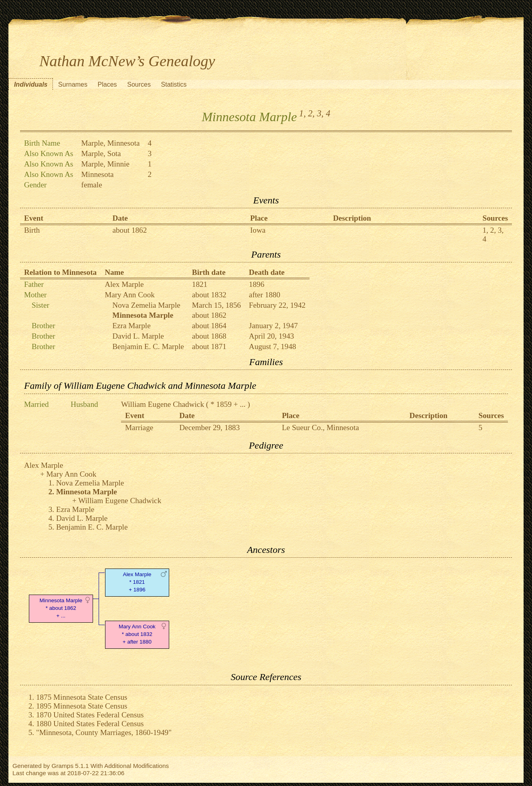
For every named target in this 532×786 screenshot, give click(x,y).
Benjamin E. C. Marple (148, 346)
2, (311, 113)
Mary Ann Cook (130, 295)
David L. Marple (138, 336)
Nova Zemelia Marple (146, 305)
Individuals (31, 84)
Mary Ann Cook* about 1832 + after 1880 (137, 634)
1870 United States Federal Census (90, 715)
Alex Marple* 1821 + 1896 (137, 582)
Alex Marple (124, 284)
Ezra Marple (131, 326)
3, (320, 113)
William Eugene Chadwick (163, 404)
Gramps (62, 766)
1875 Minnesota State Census (82, 697)
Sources (139, 84)
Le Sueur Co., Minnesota (320, 428)
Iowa (258, 230)
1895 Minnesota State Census (82, 706)
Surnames (73, 84)
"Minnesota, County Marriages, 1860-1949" (104, 732)
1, (302, 113)
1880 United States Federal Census (90, 724)
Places (107, 84)
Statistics (174, 84)
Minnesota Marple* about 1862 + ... (61, 608)
